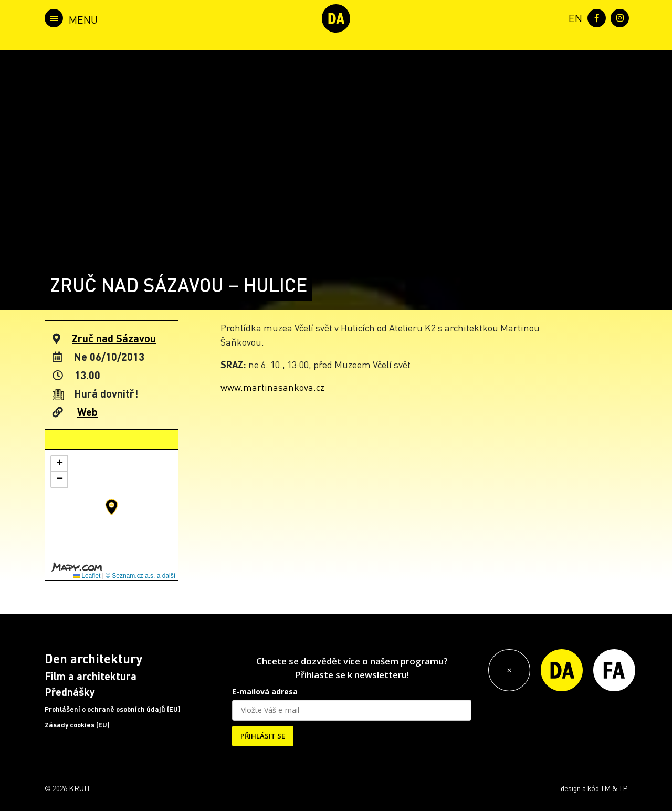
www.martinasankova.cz (272, 387)
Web (87, 412)
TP (623, 788)
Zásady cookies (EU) (77, 725)
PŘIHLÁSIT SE (263, 736)
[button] (112, 507)
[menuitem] (573, 17)
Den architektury (93, 658)
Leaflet (87, 576)
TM (606, 788)
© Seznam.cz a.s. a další (140, 576)
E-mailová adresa (265, 692)
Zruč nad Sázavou (114, 338)
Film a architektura (91, 676)
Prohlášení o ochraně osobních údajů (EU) (113, 709)
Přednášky (70, 692)
